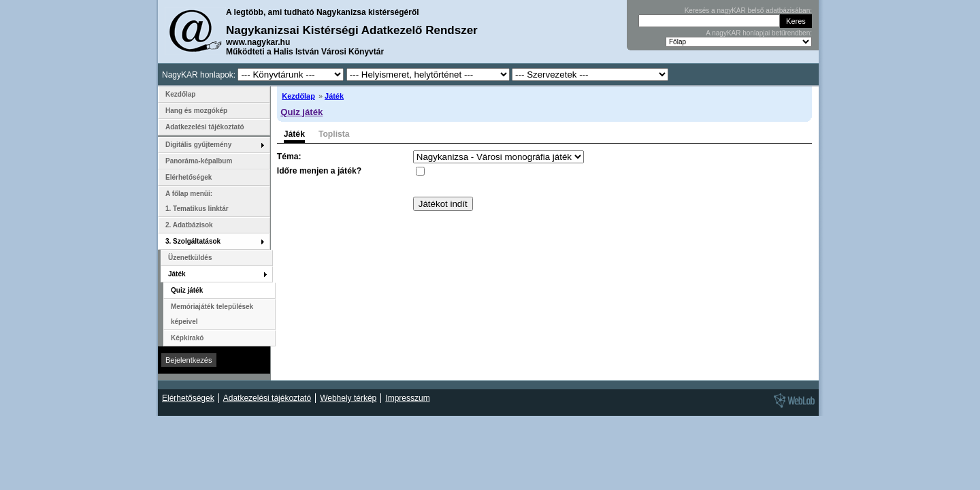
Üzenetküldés (190, 258)
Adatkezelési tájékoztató (205, 127)
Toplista (334, 134)
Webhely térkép (348, 398)
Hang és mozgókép (196, 111)
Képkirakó (187, 338)
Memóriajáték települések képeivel (212, 314)
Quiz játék (301, 112)
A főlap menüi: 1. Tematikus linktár (197, 201)
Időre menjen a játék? (319, 171)
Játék (334, 96)
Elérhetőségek (189, 177)
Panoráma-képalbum (199, 161)
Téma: (289, 157)
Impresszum (407, 398)
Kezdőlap (298, 96)
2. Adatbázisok (189, 225)
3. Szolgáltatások (193, 241)
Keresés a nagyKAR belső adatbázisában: (748, 11)
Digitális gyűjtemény (198, 145)
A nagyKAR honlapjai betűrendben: (759, 33)
